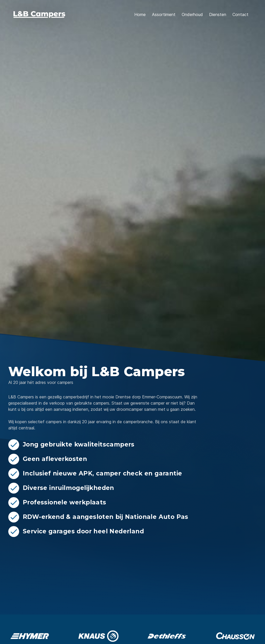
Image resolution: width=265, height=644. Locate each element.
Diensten (218, 14)
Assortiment (164, 14)
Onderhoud (192, 14)
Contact (240, 14)
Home (140, 14)
